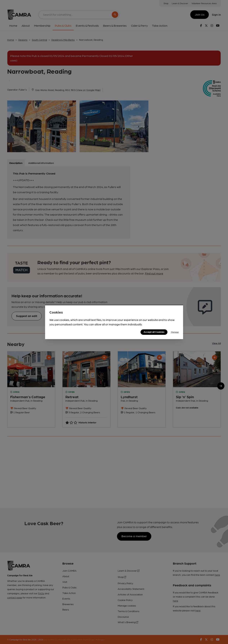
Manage (175, 332)
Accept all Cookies (154, 332)
